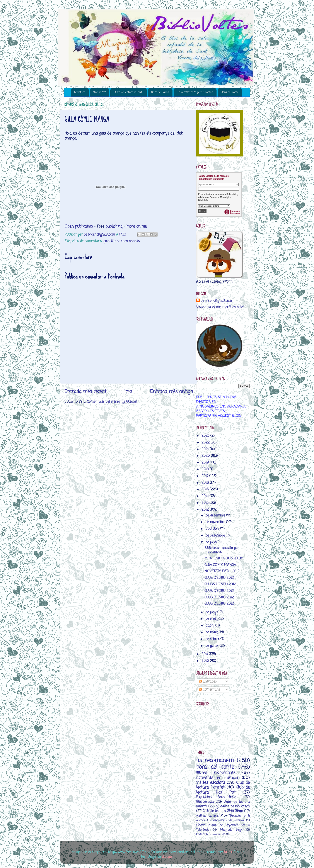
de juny (211, 612)
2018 (206, 469)
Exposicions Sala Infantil (218, 797)
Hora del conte (230, 92)
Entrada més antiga (172, 392)
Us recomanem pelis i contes (195, 92)
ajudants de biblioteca (233, 806)
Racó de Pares (160, 92)
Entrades (208, 682)
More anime (137, 227)
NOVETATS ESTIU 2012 (222, 571)
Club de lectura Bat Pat (223, 790)
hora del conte (215, 767)
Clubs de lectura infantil (128, 92)
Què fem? (99, 92)
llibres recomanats (125, 241)
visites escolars (211, 783)
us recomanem (215, 761)
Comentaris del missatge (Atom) (112, 402)
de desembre (216, 516)
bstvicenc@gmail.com (216, 301)
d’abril (210, 626)
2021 (206, 449)
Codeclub (202, 835)
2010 (206, 661)
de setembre (216, 536)
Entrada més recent (85, 392)
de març (212, 632)
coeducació (219, 835)
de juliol (212, 542)
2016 (206, 483)
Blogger (167, 857)
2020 (206, 456)
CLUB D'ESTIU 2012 (219, 578)
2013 (206, 503)
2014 (206, 496)
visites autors (207, 816)
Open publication (79, 227)
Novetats (80, 92)
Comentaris (210, 690)
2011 (205, 654)
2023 (206, 436)
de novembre (216, 522)
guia (106, 241)
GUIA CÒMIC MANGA (220, 565)
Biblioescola (205, 802)
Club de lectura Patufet (223, 785)
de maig (212, 619)
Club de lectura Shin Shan (223, 811)
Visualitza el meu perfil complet (220, 307)
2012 (206, 510)
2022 (206, 442)
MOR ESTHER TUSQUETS (224, 558)
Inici (128, 392)
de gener (212, 646)
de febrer (213, 639)
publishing (114, 227)
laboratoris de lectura (228, 821)
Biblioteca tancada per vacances (222, 550)
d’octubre (213, 529)
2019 (206, 463)
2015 (206, 489)
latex (228, 852)
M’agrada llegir (231, 830)
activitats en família (217, 778)
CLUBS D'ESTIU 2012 (220, 584)
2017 (205, 476)
